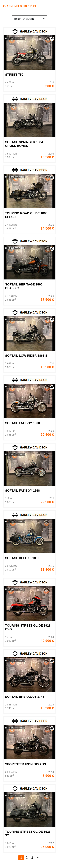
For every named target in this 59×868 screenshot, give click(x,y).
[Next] (38, 858)
